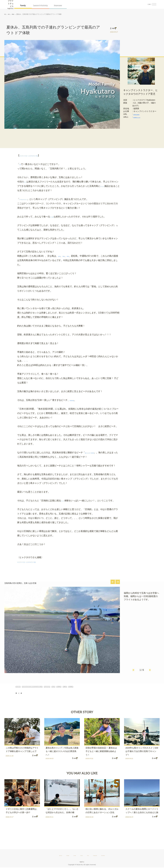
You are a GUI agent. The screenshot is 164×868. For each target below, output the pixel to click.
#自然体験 (25, 699)
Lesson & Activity (53, 6)
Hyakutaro (21, 14)
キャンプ (28, 182)
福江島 (61, 256)
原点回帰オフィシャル (143, 121)
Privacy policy (103, 855)
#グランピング (98, 694)
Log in (144, 4)
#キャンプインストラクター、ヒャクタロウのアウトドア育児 (60, 694)
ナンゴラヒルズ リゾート (32, 199)
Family (36, 6)
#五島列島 (125, 694)
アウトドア (66, 501)
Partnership (118, 855)
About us (45, 855)
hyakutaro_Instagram (143, 118)
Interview (71, 6)
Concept (69, 855)
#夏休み (139, 694)
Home (6, 14)
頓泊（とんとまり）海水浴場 (99, 453)
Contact (80, 855)
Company (57, 855)
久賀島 (70, 256)
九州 (22, 164)
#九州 (113, 694)
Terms (90, 855)
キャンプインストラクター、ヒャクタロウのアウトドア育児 (49, 156)
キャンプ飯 (55, 217)
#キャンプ (24, 694)
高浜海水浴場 (76, 400)
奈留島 (79, 256)
